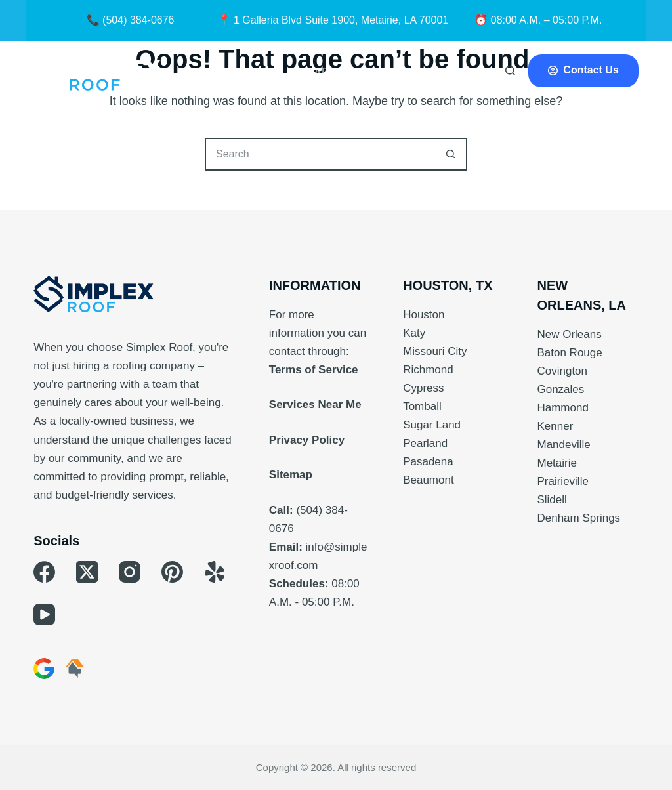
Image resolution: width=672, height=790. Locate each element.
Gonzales (560, 389)
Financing (444, 71)
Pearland (425, 443)
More (384, 71)
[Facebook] (44, 572)
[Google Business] (44, 669)
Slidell (552, 500)
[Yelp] (215, 572)
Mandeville (563, 445)
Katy (414, 333)
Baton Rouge (569, 353)
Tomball (422, 406)
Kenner (555, 426)
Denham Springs (578, 518)
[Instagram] (130, 572)
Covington (562, 371)
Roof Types (524, 71)
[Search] (510, 71)
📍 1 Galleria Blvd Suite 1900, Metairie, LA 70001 (333, 20)
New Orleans (569, 334)
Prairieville (562, 481)
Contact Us (583, 70)
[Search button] (451, 154)
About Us (321, 71)
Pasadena (428, 462)
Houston (424, 315)
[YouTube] (44, 614)
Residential (154, 71)
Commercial (246, 71)
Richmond (428, 370)
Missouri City (435, 351)
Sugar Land (432, 425)
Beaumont (429, 480)
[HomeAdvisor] (75, 669)
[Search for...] (320, 154)
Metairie (556, 463)
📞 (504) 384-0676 (131, 20)
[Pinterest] (172, 572)
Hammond (562, 408)
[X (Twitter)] (87, 572)
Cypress (423, 388)
